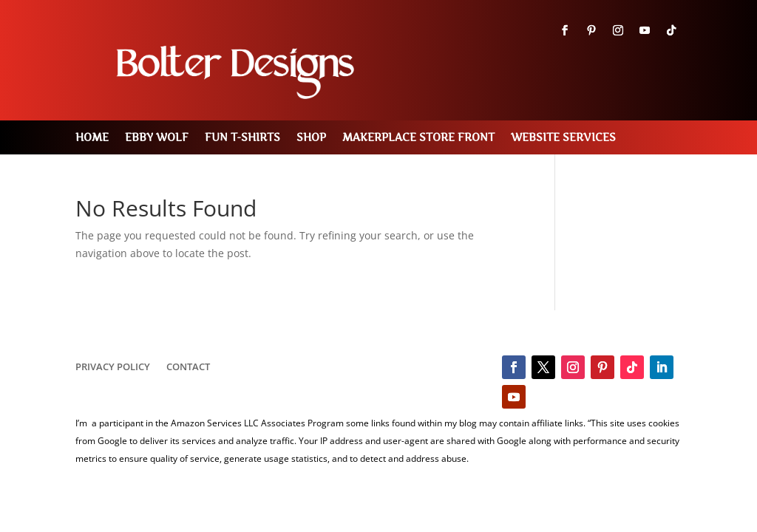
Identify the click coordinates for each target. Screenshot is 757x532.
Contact (188, 367)
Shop (311, 138)
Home (92, 138)
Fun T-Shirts (242, 138)
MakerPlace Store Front (418, 138)
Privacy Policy (113, 367)
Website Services (563, 138)
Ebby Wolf (157, 138)
